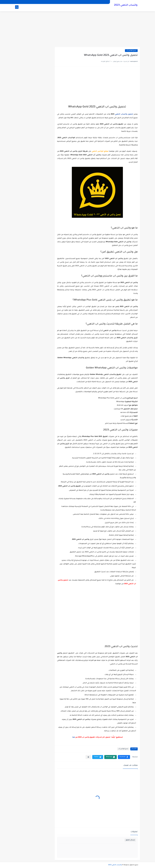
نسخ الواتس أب (131, 51)
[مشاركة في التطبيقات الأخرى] (88, 757)
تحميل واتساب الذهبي (124, 114)
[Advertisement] (77, 29)
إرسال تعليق (130, 840)
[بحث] (17, 8)
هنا (74, 737)
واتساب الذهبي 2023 (126, 5)
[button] (124, 757)
